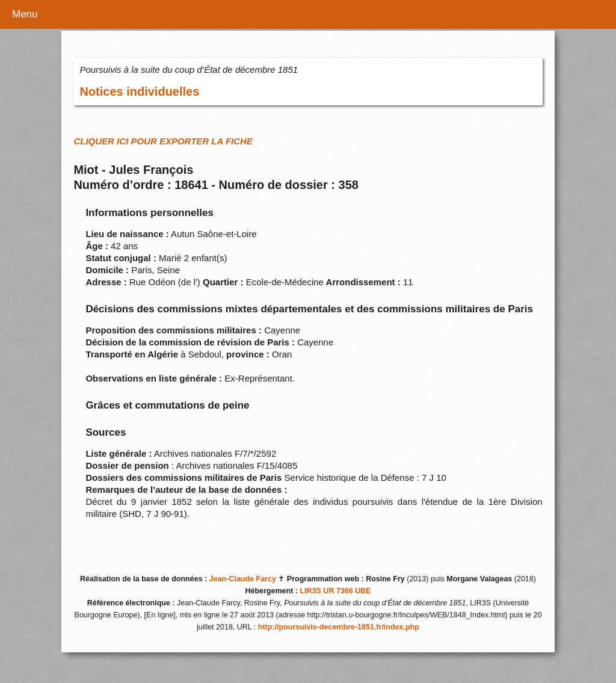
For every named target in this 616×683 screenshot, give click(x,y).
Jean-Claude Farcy (243, 579)
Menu (25, 14)
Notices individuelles (139, 91)
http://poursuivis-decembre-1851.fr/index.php (339, 627)
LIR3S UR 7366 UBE (335, 591)
